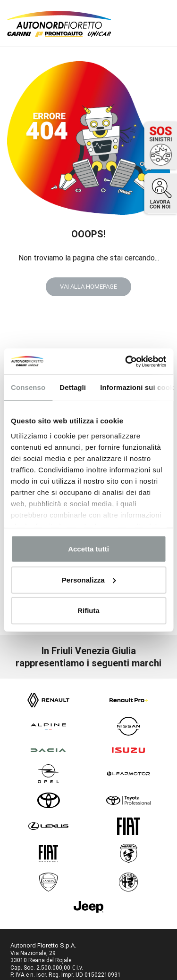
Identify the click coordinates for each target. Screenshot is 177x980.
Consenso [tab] (28, 387)
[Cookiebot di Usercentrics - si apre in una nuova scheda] (126, 361)
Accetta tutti (88, 549)
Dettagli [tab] (73, 387)
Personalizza (89, 579)
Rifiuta (88, 611)
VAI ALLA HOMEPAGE (88, 287)
